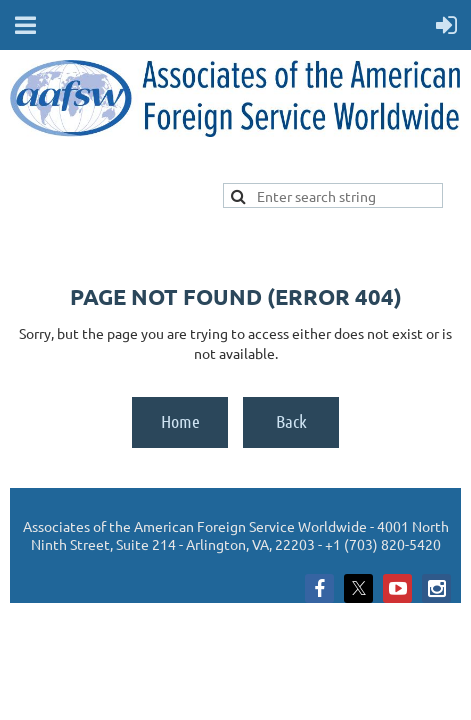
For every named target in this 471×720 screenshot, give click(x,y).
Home (180, 421)
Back (291, 421)
